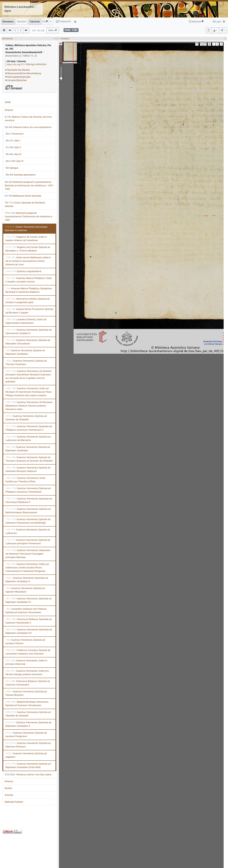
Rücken (8, 788)
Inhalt (8, 102)
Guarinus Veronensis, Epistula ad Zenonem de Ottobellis (26, 418)
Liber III (13, 154)
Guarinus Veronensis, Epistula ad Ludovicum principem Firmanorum (28, 542)
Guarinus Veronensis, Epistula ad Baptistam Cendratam (25, 352)
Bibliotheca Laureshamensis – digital (20, 9)
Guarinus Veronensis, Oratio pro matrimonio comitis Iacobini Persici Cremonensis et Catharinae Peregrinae (27, 568)
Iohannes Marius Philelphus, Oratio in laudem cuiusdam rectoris (29, 280)
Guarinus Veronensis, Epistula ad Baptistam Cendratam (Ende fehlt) (28, 766)
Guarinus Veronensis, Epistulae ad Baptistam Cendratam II (27, 580)
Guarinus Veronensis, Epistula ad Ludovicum (28, 531)
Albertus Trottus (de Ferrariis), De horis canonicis (28, 119)
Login (217, 22)
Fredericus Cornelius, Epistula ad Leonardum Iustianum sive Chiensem (28, 652)
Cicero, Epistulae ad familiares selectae (25, 204)
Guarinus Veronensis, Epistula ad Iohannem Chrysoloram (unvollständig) (28, 521)
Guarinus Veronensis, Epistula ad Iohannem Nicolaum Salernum (28, 469)
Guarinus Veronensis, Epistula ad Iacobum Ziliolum (25, 642)
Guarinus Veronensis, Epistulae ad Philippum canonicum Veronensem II (29, 428)
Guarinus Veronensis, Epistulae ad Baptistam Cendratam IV (29, 600)
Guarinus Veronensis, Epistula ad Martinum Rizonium (28, 745)
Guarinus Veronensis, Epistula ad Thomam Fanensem (26, 363)
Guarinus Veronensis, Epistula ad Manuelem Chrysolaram (28, 342)
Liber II (13, 147)
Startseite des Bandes (19, 70)
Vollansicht (63, 21)
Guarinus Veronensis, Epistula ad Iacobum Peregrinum (26, 735)
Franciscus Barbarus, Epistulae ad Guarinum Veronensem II (29, 621)
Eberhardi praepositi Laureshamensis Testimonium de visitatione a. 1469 (29, 216)
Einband (9, 110)
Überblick (22, 22)
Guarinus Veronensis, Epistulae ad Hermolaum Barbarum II (29, 500)
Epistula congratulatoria (23, 271)
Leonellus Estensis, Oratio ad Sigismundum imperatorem (26, 321)
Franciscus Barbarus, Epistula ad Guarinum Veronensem (28, 683)
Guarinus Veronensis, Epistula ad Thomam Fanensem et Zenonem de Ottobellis (29, 459)
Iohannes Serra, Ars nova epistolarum (28, 127)
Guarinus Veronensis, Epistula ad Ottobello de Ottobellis (28, 714)
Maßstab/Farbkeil (14, 802)
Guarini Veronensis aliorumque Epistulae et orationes (26, 229)
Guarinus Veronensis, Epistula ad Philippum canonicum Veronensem (28, 490)
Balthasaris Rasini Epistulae (23, 196)
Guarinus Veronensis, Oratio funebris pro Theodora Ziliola (26, 480)
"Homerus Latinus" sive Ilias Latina (28, 775)
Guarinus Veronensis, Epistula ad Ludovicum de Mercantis (28, 438)
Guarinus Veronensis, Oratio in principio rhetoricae (26, 662)
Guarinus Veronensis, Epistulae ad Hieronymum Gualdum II (29, 332)
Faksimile (35, 22)
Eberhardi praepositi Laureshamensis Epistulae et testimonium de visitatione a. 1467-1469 (29, 186)
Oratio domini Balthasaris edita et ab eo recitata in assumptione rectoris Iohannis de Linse (28, 261)
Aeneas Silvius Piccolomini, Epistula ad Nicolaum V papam (29, 311)
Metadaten (8, 22)
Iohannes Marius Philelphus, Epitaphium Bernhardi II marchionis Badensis (29, 290)
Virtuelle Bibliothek (17, 80)
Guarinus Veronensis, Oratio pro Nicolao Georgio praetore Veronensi (27, 673)
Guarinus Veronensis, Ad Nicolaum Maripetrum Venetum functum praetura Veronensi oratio (29, 406)
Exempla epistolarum (21, 175)
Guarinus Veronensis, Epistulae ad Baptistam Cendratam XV (29, 631)
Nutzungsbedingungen (19, 77)
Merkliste (196, 22)
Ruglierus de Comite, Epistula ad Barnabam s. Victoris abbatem (28, 249)
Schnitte (9, 795)
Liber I (13, 141)
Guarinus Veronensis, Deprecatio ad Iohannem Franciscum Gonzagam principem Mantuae (28, 554)
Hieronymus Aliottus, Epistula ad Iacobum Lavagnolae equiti (28, 301)
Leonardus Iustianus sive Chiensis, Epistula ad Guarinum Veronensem (26, 611)
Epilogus (12, 168)
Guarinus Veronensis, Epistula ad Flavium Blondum (26, 693)
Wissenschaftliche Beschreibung (24, 73)
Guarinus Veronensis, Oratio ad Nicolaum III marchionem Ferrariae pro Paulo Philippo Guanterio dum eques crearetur (29, 392)
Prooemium (15, 134)
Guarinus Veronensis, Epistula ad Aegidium (26, 755)
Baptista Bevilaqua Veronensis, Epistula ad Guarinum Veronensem (27, 704)
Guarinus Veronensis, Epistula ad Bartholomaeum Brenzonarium (28, 511)
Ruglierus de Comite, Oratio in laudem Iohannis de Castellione (26, 239)
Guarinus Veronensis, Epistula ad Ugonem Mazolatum (25, 590)
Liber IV (14, 161)
